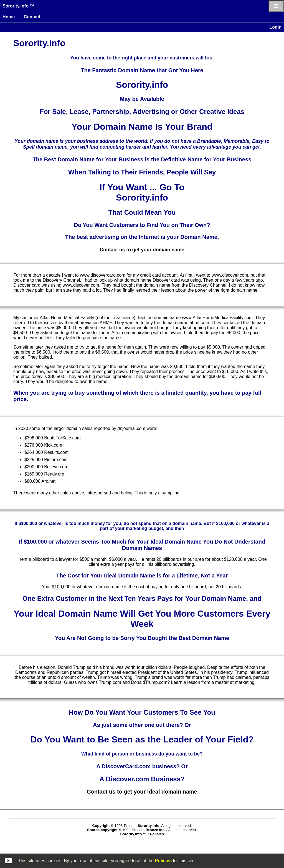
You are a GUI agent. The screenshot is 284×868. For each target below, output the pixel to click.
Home (9, 17)
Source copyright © (104, 830)
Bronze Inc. (156, 830)
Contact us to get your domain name (142, 250)
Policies (163, 861)
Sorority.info (148, 826)
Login (275, 27)
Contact (32, 17)
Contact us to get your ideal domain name (142, 792)
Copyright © (103, 826)
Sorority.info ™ (18, 6)
